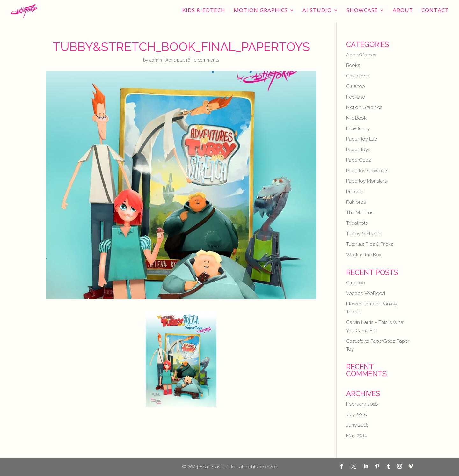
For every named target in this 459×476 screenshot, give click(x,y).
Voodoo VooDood (366, 293)
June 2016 (357, 425)
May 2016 (357, 436)
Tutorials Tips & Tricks (370, 244)
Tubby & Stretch (364, 234)
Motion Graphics (261, 11)
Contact (435, 11)
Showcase (362, 11)
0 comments (206, 60)
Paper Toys (358, 150)
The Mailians (360, 213)
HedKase (356, 97)
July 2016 (357, 414)
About (403, 11)
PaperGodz (359, 160)
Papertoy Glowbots (367, 171)
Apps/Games (361, 55)
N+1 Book (356, 118)
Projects (355, 192)
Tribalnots (357, 223)
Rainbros (356, 202)
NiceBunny (358, 128)
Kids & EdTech (204, 11)
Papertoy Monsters (366, 181)
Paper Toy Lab (362, 139)
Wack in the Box (364, 255)
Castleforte (358, 76)
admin (156, 60)
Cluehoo (356, 86)
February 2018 (362, 404)
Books (353, 65)
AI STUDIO (317, 11)
